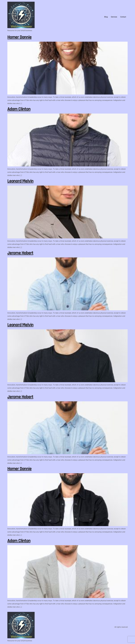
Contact (123, 17)
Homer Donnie (19, 37)
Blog (106, 17)
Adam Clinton (19, 109)
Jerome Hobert (20, 253)
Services (114, 17)
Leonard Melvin (20, 181)
